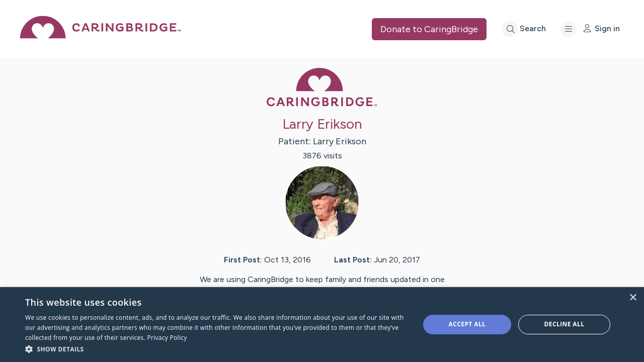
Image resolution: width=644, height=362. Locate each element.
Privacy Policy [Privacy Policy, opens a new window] (167, 338)
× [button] (633, 298)
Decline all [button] (565, 324)
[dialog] (322, 325)
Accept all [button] (467, 324)
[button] (217, 349)
